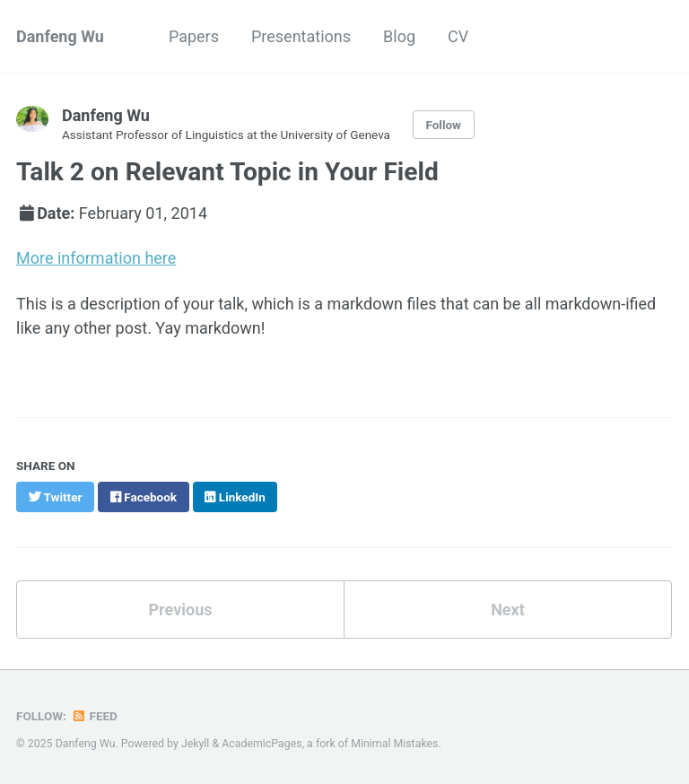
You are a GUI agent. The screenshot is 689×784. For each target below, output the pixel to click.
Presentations (301, 36)
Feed (94, 716)
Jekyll (196, 744)
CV (458, 36)
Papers (194, 36)
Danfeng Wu (60, 36)
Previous (181, 610)
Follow (443, 125)
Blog (399, 36)
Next (508, 610)
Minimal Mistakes (394, 744)
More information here (96, 258)
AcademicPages (262, 744)
